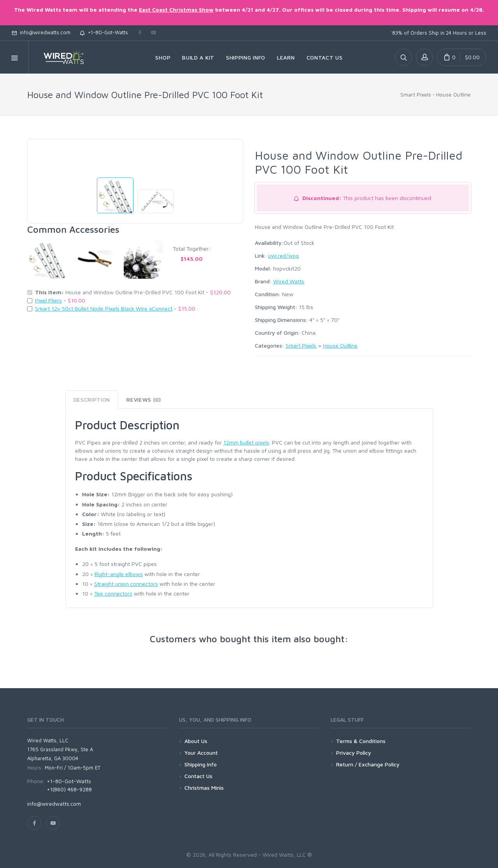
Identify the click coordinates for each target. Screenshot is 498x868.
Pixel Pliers (48, 300)
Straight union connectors (126, 584)
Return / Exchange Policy (368, 764)
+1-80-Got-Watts (104, 32)
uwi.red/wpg (283, 256)
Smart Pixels (416, 94)
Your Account (201, 753)
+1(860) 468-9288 (69, 789)
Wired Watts (289, 281)
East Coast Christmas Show (176, 10)
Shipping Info (201, 764)
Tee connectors (113, 593)
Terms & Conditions (361, 741)
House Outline (453, 94)
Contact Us (198, 776)
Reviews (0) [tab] (144, 400)
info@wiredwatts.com (41, 32)
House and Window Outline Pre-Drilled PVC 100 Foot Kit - (133, 292)
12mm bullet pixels (246, 442)
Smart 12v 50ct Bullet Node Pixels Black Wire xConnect (104, 308)
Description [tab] (92, 400)
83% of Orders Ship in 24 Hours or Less (438, 33)
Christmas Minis (204, 788)
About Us (196, 741)
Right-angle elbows (119, 574)
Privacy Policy (354, 753)
